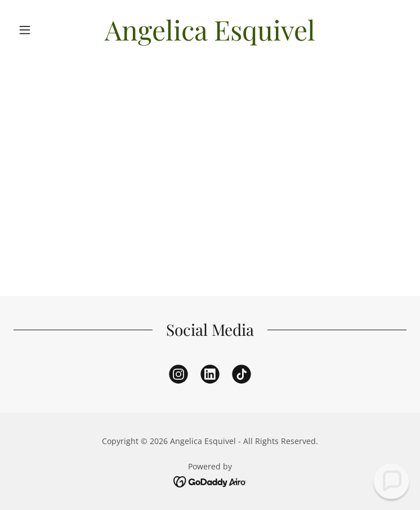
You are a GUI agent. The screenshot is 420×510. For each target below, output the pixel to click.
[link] (210, 30)
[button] (43, 30)
